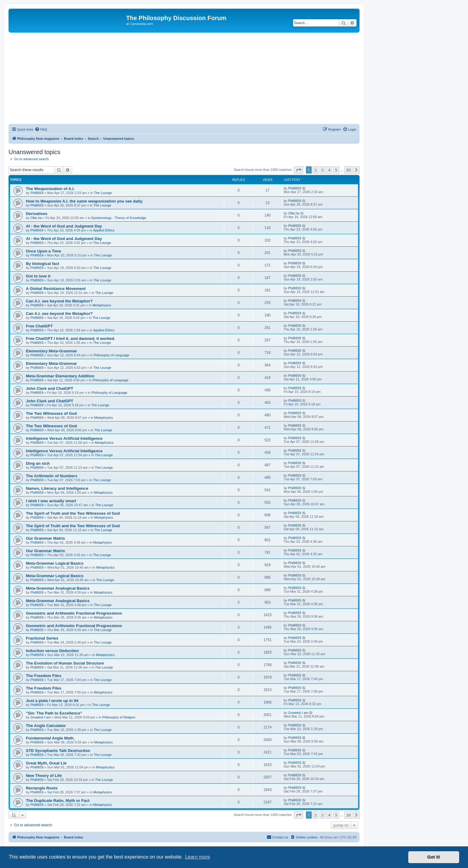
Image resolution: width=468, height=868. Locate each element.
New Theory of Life (44, 776)
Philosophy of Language (111, 355)
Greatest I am (41, 717)
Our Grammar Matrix (45, 538)
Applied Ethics (104, 230)
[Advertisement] (184, 78)
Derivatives (37, 214)
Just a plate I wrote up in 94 (52, 701)
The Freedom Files (44, 676)
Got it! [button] (434, 857)
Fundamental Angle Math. (50, 738)
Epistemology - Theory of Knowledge (119, 218)
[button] (299, 170)
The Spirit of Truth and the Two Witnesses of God (73, 513)
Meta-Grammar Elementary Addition (60, 376)
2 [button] (316, 170)
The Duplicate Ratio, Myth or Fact (58, 801)
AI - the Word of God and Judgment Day (64, 226)
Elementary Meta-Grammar (51, 351)
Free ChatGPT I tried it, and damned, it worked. (71, 339)
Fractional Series (42, 638)
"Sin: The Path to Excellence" (54, 713)
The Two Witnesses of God (51, 413)
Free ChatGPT (39, 326)
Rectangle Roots (42, 788)
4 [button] (329, 170)
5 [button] (336, 170)
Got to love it (38, 276)
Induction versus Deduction (52, 651)
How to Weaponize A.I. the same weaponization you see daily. (84, 201)
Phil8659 (37, 193)
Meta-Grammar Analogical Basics (58, 588)
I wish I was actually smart (51, 501)
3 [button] (323, 170)
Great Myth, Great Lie (46, 763)
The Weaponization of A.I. (50, 189)
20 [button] (348, 170)
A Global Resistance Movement (56, 289)
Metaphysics (102, 305)
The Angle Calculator (46, 726)
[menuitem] (41, 129)
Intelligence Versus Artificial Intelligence (64, 438)
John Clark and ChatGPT (50, 388)
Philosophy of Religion (119, 717)
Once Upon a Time (44, 251)
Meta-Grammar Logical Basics (55, 563)
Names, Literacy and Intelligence (57, 488)
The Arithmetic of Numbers (52, 476)
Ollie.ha (36, 218)
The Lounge (103, 193)
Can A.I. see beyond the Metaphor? (59, 301)
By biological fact (43, 264)
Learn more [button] (197, 857)
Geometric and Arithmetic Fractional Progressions (74, 613)
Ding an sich (38, 463)
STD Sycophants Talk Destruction (58, 751)
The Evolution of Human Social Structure (65, 663)
